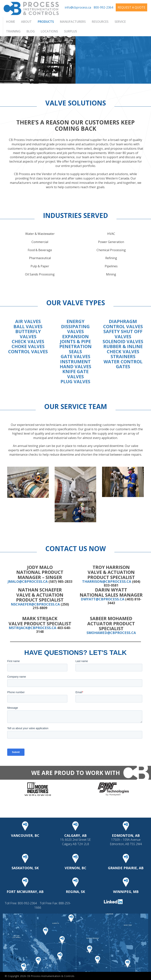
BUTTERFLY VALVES (28, 334)
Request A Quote (131, 7)
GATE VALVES (75, 356)
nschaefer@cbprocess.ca (35, 604)
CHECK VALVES (28, 341)
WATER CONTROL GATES (123, 364)
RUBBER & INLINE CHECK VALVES (123, 349)
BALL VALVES (28, 326)
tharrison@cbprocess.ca (107, 581)
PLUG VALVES (75, 381)
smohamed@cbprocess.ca (111, 633)
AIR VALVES (28, 321)
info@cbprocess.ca (78, 7)
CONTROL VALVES (28, 351)
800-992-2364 (103, 7)
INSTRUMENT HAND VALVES (75, 364)
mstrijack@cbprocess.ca (32, 628)
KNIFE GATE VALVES (75, 374)
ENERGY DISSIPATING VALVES (75, 326)
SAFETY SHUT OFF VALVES (123, 334)
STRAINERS (123, 356)
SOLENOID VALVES (123, 341)
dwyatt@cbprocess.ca (103, 599)
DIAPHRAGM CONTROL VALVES (123, 324)
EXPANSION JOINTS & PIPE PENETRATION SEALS (75, 344)
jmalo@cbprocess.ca (28, 581)
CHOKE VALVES (28, 346)
